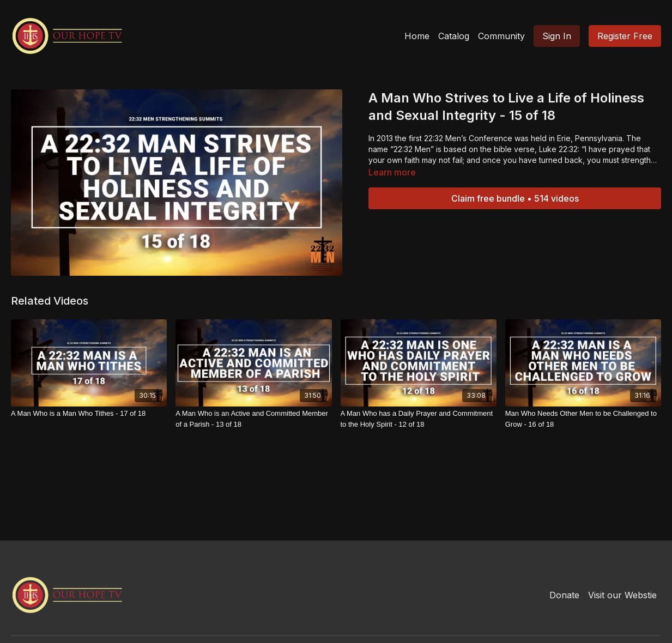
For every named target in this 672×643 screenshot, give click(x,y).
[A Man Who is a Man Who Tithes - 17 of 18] (89, 414)
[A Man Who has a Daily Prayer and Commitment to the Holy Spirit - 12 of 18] (419, 419)
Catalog (454, 36)
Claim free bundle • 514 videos (515, 198)
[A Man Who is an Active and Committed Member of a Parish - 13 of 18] (253, 419)
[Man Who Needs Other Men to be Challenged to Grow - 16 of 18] (583, 419)
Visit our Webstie (622, 595)
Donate (564, 595)
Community (501, 36)
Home (417, 36)
